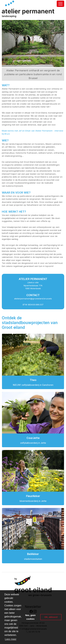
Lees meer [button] (11, 639)
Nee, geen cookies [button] (30, 617)
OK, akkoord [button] (51, 617)
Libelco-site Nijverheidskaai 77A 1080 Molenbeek (33, 285)
